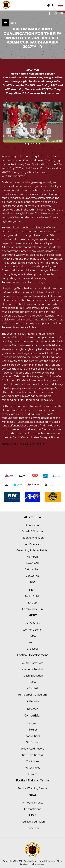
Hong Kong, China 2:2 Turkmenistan (24, 444)
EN (52, 5)
